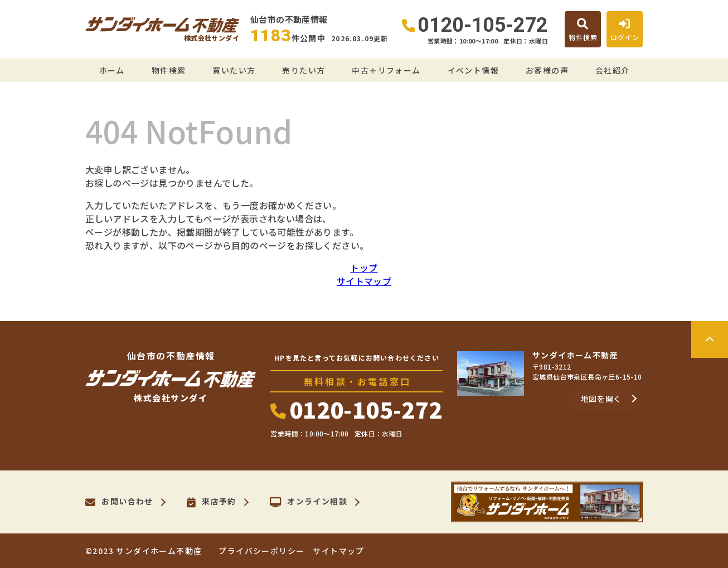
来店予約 (212, 502)
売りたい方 (304, 70)
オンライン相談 (309, 502)
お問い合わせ (119, 502)
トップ (364, 268)
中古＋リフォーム (386, 70)
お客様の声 (547, 70)
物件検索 (169, 70)
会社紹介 (613, 70)
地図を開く (601, 399)
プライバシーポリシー (261, 551)
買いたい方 (234, 70)
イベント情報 (473, 70)
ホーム (112, 70)
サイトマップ (364, 281)
